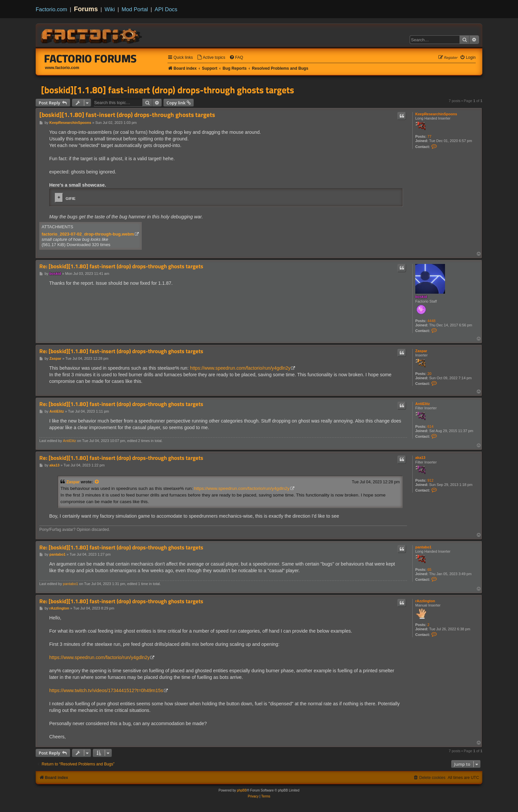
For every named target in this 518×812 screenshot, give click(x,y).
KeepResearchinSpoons (436, 114)
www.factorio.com (62, 68)
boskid (421, 297)
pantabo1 (423, 547)
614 (430, 426)
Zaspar (421, 351)
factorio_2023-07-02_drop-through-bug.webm (88, 234)
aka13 (420, 458)
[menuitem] (211, 58)
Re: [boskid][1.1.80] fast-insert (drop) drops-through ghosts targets (121, 266)
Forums (86, 9)
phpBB (242, 790)
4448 (431, 321)
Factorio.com (51, 9)
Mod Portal (135, 9)
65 (429, 570)
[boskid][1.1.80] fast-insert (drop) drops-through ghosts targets (167, 90)
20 (429, 374)
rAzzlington (425, 601)
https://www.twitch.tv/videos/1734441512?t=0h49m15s (106, 690)
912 (430, 480)
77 (429, 136)
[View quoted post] (97, 482)
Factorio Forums (91, 58)
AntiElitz (423, 404)
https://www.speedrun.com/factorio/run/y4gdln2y (240, 368)
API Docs (166, 9)
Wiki (110, 9)
